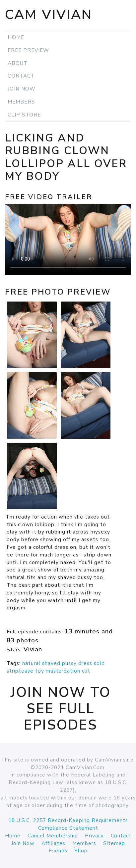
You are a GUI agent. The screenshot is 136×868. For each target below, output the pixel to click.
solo (99, 663)
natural (31, 663)
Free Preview (28, 50)
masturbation (63, 671)
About (18, 63)
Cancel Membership (53, 836)
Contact (21, 76)
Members (21, 102)
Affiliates (53, 843)
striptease (20, 671)
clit (86, 671)
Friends (58, 851)
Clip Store (24, 115)
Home (16, 37)
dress (85, 663)
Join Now (22, 89)
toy (40, 671)
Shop (81, 851)
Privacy (94, 836)
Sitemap (114, 843)
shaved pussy (59, 663)
